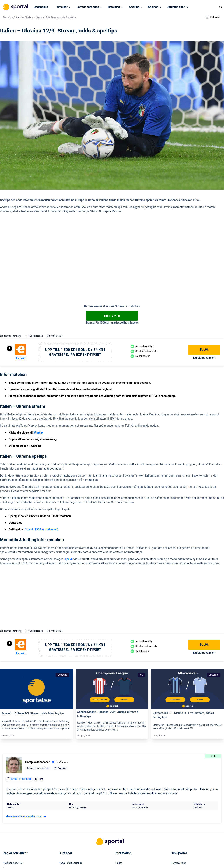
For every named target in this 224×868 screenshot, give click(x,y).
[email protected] (21, 714)
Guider (118, 798)
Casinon (153, 7)
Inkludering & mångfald (15, 817)
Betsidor (62, 7)
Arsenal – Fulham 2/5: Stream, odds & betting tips (33, 648)
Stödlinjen (64, 823)
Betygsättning (178, 798)
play (58, 251)
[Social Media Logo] (106, 861)
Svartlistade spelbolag (71, 842)
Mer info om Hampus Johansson (26, 751)
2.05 (183, 550)
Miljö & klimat (66, 830)
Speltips (134, 7)
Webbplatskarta (123, 817)
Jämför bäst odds (88, 7)
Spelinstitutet (66, 817)
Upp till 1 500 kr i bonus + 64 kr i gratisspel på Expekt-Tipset (75, 306)
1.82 (183, 542)
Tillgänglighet (122, 830)
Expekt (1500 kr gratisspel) (41, 483)
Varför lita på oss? (181, 811)
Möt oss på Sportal (181, 804)
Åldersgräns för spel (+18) (17, 804)
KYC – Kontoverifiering (15, 811)
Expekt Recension (204, 312)
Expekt (21, 312)
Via (53, 251)
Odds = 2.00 (112, 270)
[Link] (36, 624)
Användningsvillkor (13, 798)
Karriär (175, 817)
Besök (204, 304)
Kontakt (119, 804)
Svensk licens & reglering (72, 836)
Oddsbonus (41, 7)
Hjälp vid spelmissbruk (71, 804)
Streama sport (176, 7)
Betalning (114, 7)
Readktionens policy (182, 823)
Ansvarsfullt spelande (71, 798)
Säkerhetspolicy (123, 823)
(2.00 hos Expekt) (116, 243)
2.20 (183, 535)
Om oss (175, 830)
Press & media (122, 811)
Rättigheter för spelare (71, 811)
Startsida (8, 18)
